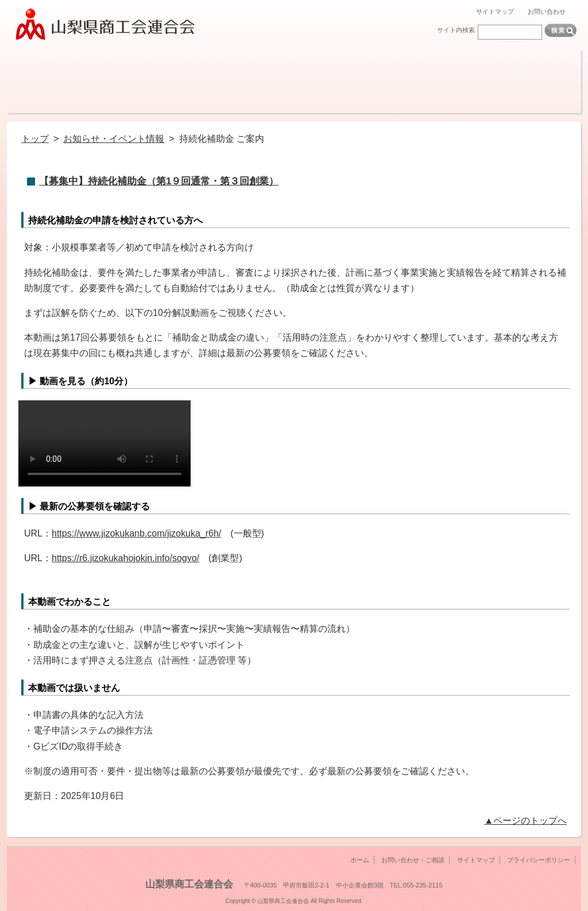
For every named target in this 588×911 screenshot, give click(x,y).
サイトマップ (495, 11)
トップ (35, 139)
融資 (186, 82)
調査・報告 (330, 82)
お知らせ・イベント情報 (114, 139)
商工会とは (43, 82)
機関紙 (402, 82)
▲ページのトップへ (525, 821)
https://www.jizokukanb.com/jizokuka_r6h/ (136, 533)
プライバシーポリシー (539, 860)
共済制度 (258, 82)
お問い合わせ (547, 11)
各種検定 (473, 82)
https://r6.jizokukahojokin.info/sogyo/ (125, 558)
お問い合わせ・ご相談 (413, 860)
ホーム (360, 860)
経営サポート (115, 82)
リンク (545, 82)
